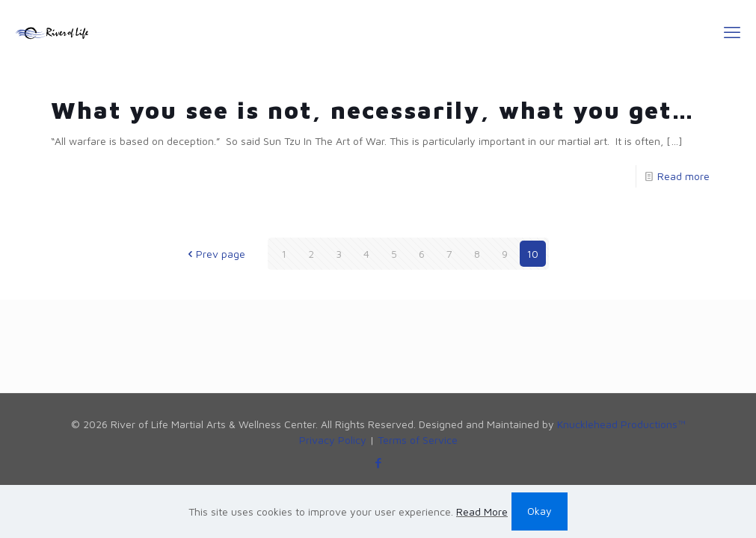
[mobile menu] (732, 32)
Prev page (215, 254)
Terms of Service (418, 440)
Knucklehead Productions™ (621, 424)
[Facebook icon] (378, 463)
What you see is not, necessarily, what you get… (373, 110)
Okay (540, 511)
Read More (482, 511)
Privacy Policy (333, 440)
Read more (683, 176)
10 (532, 254)
